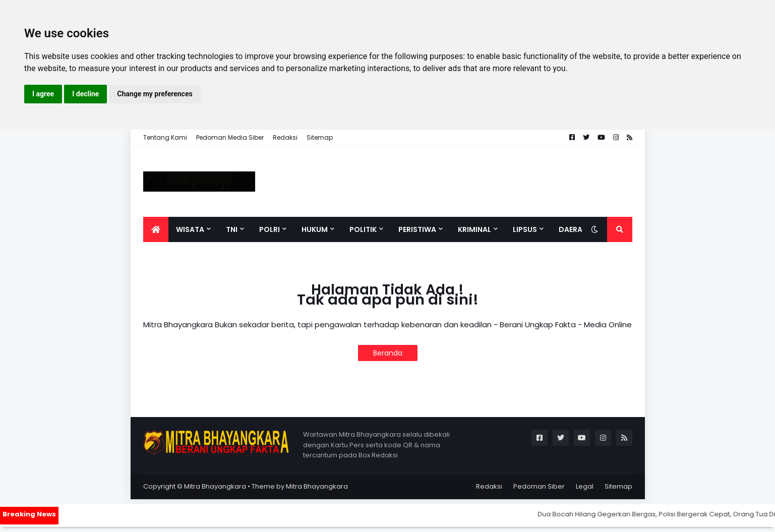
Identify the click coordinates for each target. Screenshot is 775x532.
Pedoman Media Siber (230, 137)
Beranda (388, 353)
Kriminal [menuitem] (474, 229)
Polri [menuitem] (270, 229)
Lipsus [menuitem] (525, 229)
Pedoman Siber (539, 486)
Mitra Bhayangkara (215, 486)
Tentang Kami (165, 137)
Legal (585, 486)
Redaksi (285, 137)
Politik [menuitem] (363, 229)
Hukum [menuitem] (315, 229)
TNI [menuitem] (232, 229)
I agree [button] (43, 94)
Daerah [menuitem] (573, 229)
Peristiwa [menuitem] (417, 229)
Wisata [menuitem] (190, 229)
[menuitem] (156, 229)
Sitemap (320, 137)
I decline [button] (85, 94)
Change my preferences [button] (155, 94)
